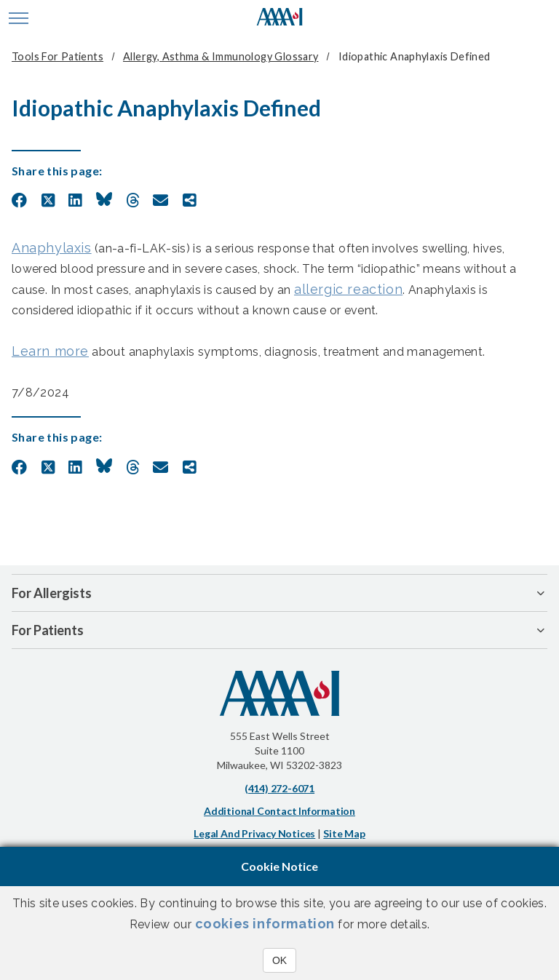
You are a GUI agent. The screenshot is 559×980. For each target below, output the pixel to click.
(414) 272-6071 (279, 788)
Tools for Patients (58, 56)
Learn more (50, 351)
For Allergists (52, 593)
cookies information (265, 924)
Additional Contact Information (279, 811)
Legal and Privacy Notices (254, 833)
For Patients (48, 630)
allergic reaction (348, 289)
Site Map (344, 833)
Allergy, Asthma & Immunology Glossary (221, 56)
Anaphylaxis (52, 248)
